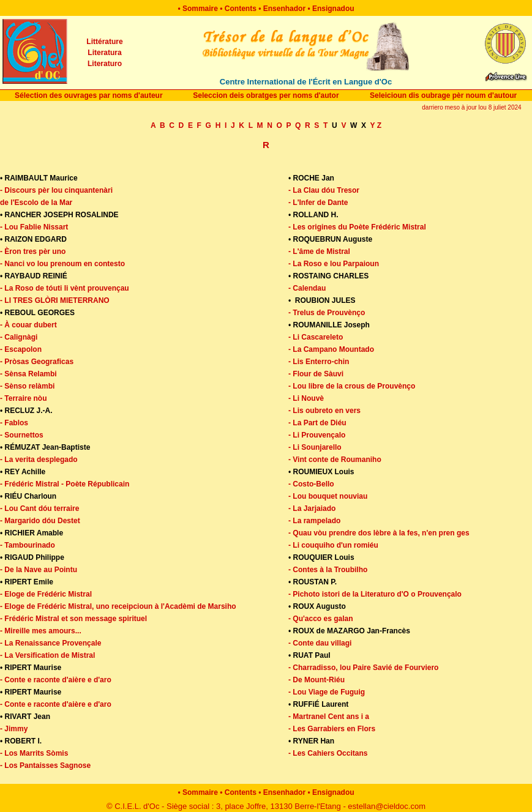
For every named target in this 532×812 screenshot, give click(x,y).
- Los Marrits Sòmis (34, 753)
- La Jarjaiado (312, 508)
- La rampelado (314, 521)
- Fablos (14, 423)
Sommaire (200, 9)
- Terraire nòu (23, 398)
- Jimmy (14, 729)
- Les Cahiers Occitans (328, 753)
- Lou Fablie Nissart (34, 227)
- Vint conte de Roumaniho (335, 460)
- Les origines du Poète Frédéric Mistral (357, 227)
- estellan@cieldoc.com (384, 806)
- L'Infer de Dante (318, 203)
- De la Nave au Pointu (39, 570)
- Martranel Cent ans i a (329, 717)
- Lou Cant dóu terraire (39, 508)
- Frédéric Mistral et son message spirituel (73, 619)
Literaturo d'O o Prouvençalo (411, 594)
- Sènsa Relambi (28, 374)
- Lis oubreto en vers (324, 411)
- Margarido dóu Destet (40, 521)
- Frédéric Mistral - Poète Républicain (65, 484)
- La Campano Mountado (331, 349)
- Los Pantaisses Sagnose (45, 765)
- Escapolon (21, 349)
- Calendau (307, 288)
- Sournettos (22, 435)
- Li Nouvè (306, 398)
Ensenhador (284, 9)
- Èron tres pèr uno (33, 251)
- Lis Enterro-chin (319, 362)
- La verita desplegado (39, 460)
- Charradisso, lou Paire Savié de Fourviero (363, 668)
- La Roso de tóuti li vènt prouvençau (65, 288)
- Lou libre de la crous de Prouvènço (352, 386)
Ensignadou (333, 9)
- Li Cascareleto (316, 337)
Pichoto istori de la (327, 594)
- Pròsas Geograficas (37, 362)
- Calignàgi (19, 337)
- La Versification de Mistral (47, 655)
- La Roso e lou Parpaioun (334, 264)
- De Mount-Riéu (317, 680)
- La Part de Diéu (317, 423)
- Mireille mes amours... (41, 631)
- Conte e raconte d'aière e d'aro (56, 680)
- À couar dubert (28, 325)
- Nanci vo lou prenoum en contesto (62, 264)
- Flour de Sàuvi (316, 374)
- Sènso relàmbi (27, 386)
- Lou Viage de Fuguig (327, 692)
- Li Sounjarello (315, 447)
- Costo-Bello (311, 484)
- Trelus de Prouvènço (327, 313)
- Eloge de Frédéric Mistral (46, 594)
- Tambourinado (28, 545)
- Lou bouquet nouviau (328, 496)
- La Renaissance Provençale (51, 643)
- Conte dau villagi (320, 643)
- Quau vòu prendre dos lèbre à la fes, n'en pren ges (379, 533)
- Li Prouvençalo (317, 435)
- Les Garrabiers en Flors (332, 729)
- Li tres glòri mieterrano (55, 300)
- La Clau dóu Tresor (324, 190)
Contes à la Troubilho (330, 570)
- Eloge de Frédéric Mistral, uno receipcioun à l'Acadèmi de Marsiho (118, 606)
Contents (241, 9)
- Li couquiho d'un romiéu (333, 545)
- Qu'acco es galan (321, 619)
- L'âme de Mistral (319, 251)
